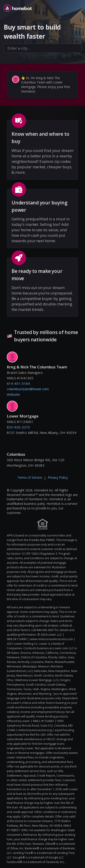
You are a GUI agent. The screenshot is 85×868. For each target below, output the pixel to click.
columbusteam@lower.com (28, 389)
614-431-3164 (18, 383)
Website (13, 394)
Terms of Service (30, 477)
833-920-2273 (18, 427)
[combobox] (42, 48)
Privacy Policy (58, 477)
